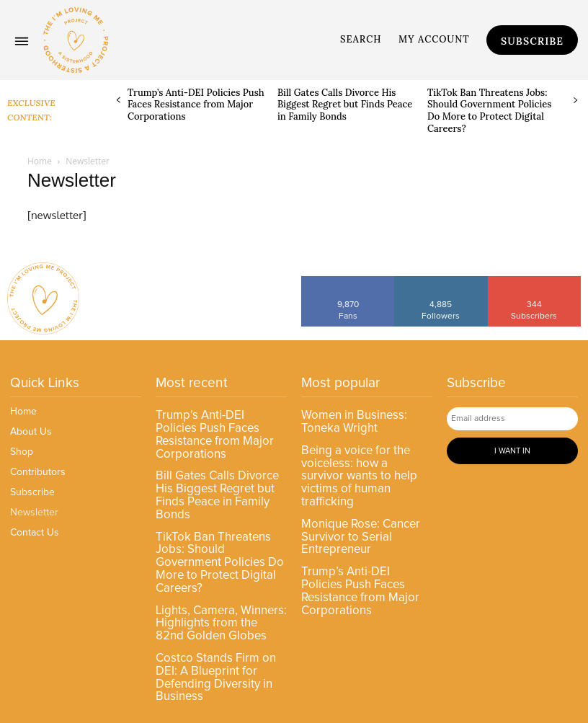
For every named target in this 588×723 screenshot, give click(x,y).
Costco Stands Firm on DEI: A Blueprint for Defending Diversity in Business (212, 631)
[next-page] (575, 101)
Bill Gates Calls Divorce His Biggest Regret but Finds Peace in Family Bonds (345, 105)
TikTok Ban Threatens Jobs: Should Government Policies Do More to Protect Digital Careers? (489, 111)
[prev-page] (119, 101)
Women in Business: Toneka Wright (352, 420)
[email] (512, 418)
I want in (512, 449)
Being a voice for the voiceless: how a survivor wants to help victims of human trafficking (364, 464)
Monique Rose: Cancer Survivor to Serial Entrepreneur (358, 514)
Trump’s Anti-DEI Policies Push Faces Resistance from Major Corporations (196, 105)
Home (40, 161)
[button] (361, 40)
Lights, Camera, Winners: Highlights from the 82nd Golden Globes (218, 581)
